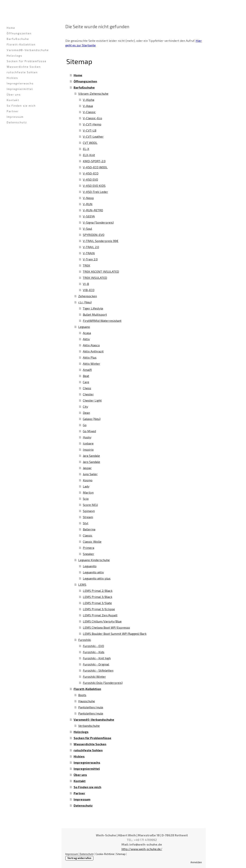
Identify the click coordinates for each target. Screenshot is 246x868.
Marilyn (88, 492)
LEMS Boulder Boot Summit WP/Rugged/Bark (115, 634)
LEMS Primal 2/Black (98, 591)
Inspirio (88, 449)
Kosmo (88, 480)
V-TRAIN (89, 253)
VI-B (86, 284)
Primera (89, 548)
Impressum (15, 117)
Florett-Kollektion (21, 44)
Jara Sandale (91, 456)
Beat (86, 376)
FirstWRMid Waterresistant (102, 321)
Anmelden (196, 862)
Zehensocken (88, 296)
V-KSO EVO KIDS (94, 186)
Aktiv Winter (91, 364)
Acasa (87, 333)
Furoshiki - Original (96, 664)
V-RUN (88, 204)
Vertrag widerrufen (79, 858)
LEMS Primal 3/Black (98, 597)
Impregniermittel (20, 89)
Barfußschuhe (18, 39)
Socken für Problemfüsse (27, 61)
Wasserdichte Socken (24, 67)
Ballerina (89, 529)
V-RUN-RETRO (93, 210)
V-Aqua (88, 106)
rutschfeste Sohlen (22, 72)
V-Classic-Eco (92, 118)
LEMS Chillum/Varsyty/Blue (102, 621)
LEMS (82, 584)
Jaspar (87, 468)
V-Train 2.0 (90, 259)
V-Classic (89, 112)
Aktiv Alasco (91, 345)
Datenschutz (17, 122)
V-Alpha (89, 100)
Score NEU (90, 505)
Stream (88, 517)
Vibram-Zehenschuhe (93, 93)
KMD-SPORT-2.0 (94, 161)
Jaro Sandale (91, 462)
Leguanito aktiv (93, 572)
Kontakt (13, 100)
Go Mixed (89, 431)
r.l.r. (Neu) (85, 302)
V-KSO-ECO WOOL (95, 167)
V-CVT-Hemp (92, 124)
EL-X (86, 149)
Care (86, 382)
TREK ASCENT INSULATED (101, 271)
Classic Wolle (92, 541)
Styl (86, 523)
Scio (86, 499)
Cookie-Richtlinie (105, 854)
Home (11, 28)
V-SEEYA (89, 216)
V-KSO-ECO (91, 173)
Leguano (84, 327)
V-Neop (88, 198)
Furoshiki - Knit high (97, 658)
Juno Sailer (90, 474)
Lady (86, 486)
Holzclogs (15, 56)
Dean (86, 413)
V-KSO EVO (90, 179)
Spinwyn (89, 511)
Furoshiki (85, 640)
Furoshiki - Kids (94, 652)
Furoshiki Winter (94, 677)
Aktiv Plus (90, 357)
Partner (13, 111)
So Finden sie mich (21, 106)
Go (85, 425)
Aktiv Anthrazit (93, 351)
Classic (88, 535)
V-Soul (87, 229)
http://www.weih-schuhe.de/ (142, 849)
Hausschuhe (87, 701)
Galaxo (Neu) (92, 419)
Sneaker (89, 554)
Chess (87, 388)
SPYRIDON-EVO (94, 235)
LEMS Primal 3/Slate (97, 603)
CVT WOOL (90, 143)
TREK (86, 265)
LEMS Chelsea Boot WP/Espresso (106, 627)
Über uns (14, 94)
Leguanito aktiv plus (97, 578)
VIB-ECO (89, 290)
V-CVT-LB (90, 130)
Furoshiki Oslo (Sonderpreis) (103, 683)
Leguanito (90, 566)
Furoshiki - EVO (93, 646)
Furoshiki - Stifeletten (98, 670)
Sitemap (121, 854)
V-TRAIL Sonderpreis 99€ (101, 241)
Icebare (88, 443)
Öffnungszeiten (19, 33)
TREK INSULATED (95, 278)
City (85, 406)
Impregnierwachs (20, 83)
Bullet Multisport (95, 314)
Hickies (12, 78)
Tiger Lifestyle (93, 308)
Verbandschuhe (89, 726)
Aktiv (86, 339)
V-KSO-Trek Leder (95, 192)
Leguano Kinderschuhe (94, 560)
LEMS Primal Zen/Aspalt (100, 615)
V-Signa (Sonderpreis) (98, 222)
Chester (88, 394)
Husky (87, 437)
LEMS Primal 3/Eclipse (99, 609)
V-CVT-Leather (93, 136)
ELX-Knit (89, 155)
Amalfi (87, 370)
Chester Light (92, 400)
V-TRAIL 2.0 (91, 247)
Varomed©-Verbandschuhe (28, 50)
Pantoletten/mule (91, 707)
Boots (82, 695)
